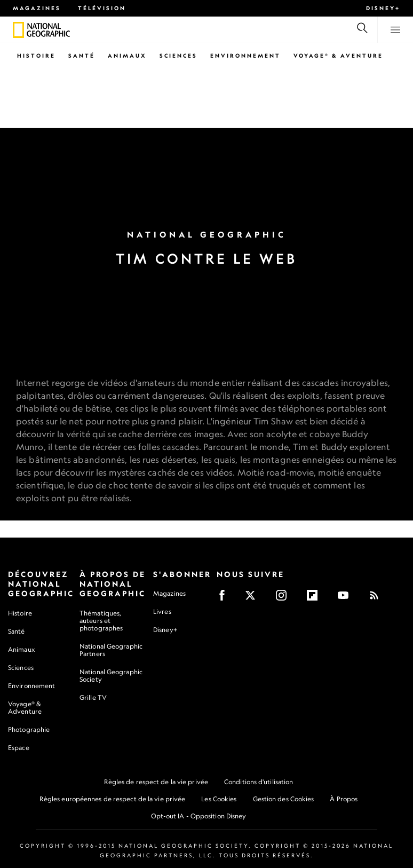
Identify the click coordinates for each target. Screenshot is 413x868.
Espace (19, 748)
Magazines (37, 8)
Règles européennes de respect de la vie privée (113, 799)
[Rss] (378, 599)
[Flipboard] (316, 599)
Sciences (178, 56)
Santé (82, 56)
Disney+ (383, 8)
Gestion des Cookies (284, 799)
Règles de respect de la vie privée (156, 782)
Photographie (29, 729)
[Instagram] (285, 599)
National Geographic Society (111, 676)
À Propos (344, 799)
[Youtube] (347, 599)
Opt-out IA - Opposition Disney (199, 816)
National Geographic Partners (111, 650)
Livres (162, 612)
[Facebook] (225, 599)
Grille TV (93, 697)
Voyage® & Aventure (338, 56)
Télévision (102, 8)
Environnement (245, 56)
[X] (254, 599)
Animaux (127, 56)
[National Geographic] (18, 30)
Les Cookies (219, 799)
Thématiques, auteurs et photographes (101, 621)
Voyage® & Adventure (25, 708)
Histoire (36, 56)
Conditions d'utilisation (259, 782)
